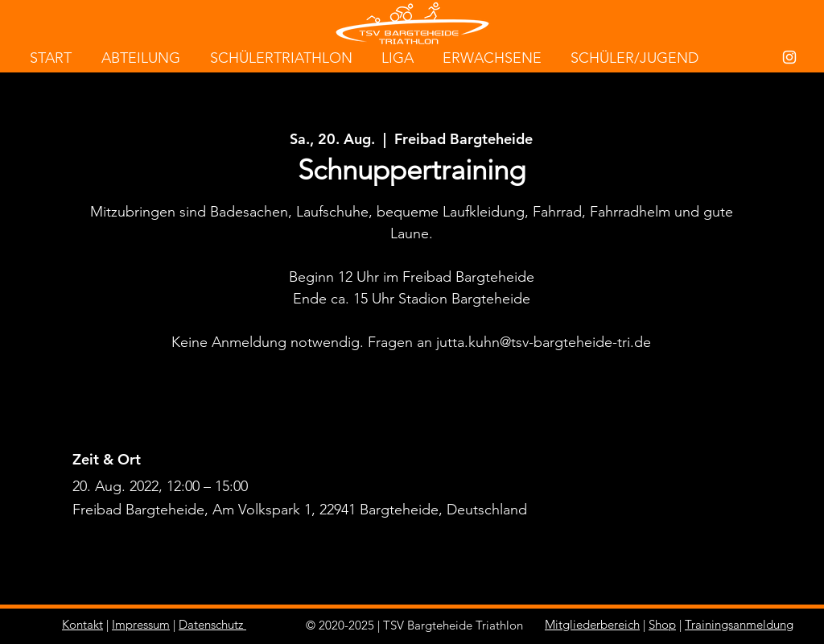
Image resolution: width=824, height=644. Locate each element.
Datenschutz (211, 624)
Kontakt (82, 624)
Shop (662, 624)
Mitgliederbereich (592, 624)
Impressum (141, 624)
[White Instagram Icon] (789, 57)
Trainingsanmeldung (739, 624)
